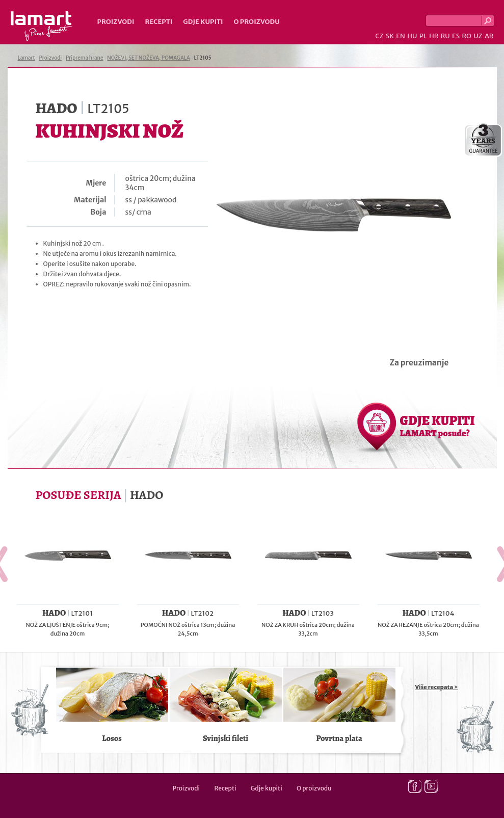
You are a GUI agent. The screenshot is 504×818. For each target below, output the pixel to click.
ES (456, 36)
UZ (478, 36)
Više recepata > (437, 687)
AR (489, 36)
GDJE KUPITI (437, 426)
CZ (379, 36)
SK (390, 36)
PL (423, 36)
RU (445, 36)
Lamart (42, 26)
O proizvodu (257, 22)
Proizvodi (116, 22)
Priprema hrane (84, 58)
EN (401, 36)
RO (466, 36)
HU (412, 36)
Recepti (158, 22)
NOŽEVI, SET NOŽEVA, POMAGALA (148, 58)
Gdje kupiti (203, 22)
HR (434, 36)
